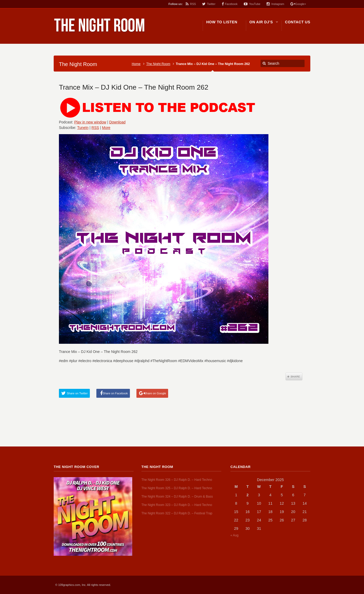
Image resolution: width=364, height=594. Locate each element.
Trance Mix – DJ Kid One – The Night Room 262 (134, 87)
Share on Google (155, 393)
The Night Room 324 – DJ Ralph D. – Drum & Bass (177, 497)
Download (117, 122)
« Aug (235, 535)
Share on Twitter (77, 393)
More (106, 128)
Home (136, 64)
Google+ (301, 4)
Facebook (231, 4)
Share (294, 377)
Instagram (278, 4)
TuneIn (83, 128)
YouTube (255, 4)
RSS (193, 4)
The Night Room (158, 64)
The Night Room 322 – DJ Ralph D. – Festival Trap (177, 513)
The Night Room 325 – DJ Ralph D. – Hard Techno (177, 488)
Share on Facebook (115, 393)
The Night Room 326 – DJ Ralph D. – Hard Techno (177, 480)
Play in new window (90, 122)
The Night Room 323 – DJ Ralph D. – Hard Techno (177, 505)
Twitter (211, 4)
